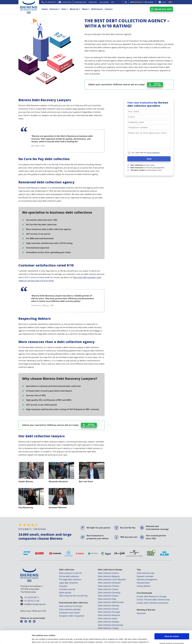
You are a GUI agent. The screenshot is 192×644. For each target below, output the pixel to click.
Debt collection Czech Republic (112, 579)
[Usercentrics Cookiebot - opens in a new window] (16, 639)
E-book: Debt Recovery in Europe (151, 596)
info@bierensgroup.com (35, 604)
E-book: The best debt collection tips (153, 600)
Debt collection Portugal (109, 612)
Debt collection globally (70, 609)
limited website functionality (172, 631)
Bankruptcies (65, 593)
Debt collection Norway (109, 606)
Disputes (63, 586)
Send (149, 159)
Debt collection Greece (108, 596)
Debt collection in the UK (70, 573)
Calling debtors (144, 586)
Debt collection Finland (108, 586)
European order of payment (72, 616)
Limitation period (67, 589)
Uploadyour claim (157, 85)
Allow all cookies (172, 624)
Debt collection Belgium (109, 576)
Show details (37, 639)
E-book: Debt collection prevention (152, 603)
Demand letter (143, 583)
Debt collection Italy (107, 599)
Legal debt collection (68, 583)
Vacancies (141, 613)
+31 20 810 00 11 (31, 597)
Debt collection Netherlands (111, 602)
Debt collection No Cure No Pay (73, 596)
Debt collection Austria (108, 573)
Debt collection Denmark (109, 583)
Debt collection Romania (109, 615)
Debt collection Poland (108, 609)
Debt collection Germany (109, 593)
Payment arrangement (147, 579)
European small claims (69, 613)
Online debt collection (69, 576)
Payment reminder (145, 576)
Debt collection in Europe (71, 606)
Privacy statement (153, 152)
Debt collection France (108, 589)
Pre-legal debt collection (70, 579)
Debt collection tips (146, 573)
